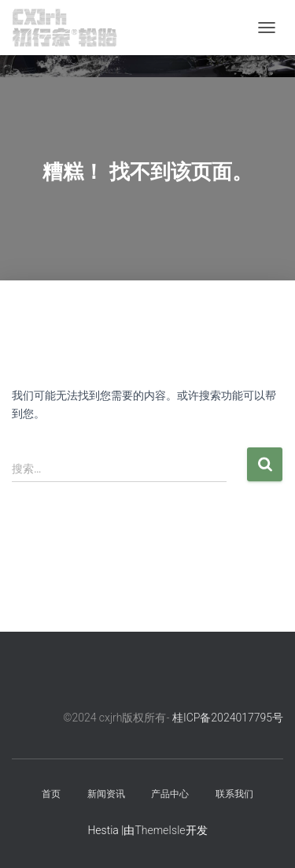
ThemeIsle (160, 830)
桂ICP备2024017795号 (228, 718)
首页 (51, 794)
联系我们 (234, 794)
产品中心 (170, 794)
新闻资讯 (106, 794)
